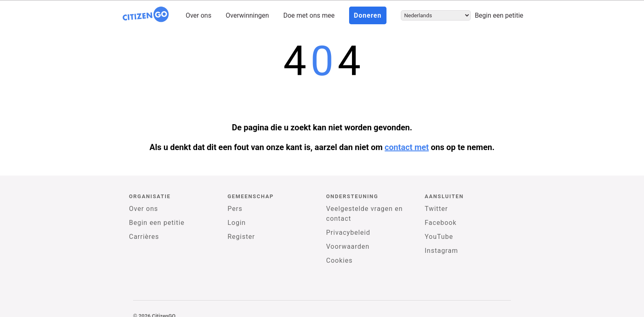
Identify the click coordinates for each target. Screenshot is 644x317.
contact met (407, 147)
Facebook (440, 223)
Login (237, 223)
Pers (235, 209)
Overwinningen (247, 15)
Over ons (199, 15)
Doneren (368, 15)
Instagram (441, 251)
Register (241, 237)
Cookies (339, 260)
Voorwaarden (348, 246)
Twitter (436, 209)
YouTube (439, 237)
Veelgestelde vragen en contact (365, 214)
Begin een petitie (499, 15)
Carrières (144, 237)
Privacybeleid (348, 233)
